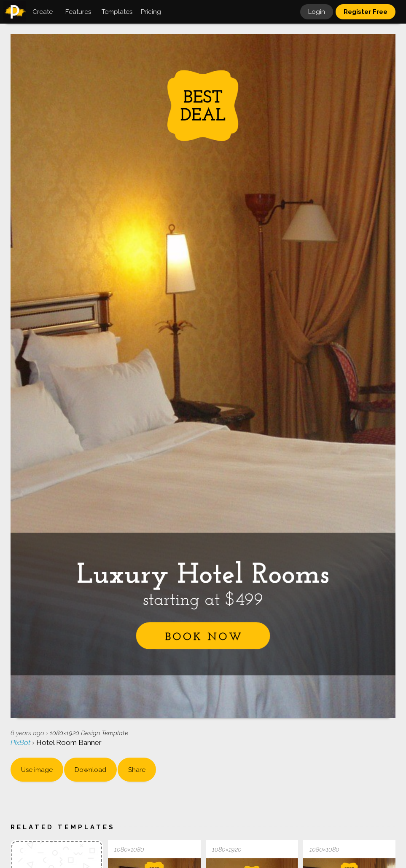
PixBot (21, 742)
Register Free (366, 12)
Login (317, 12)
